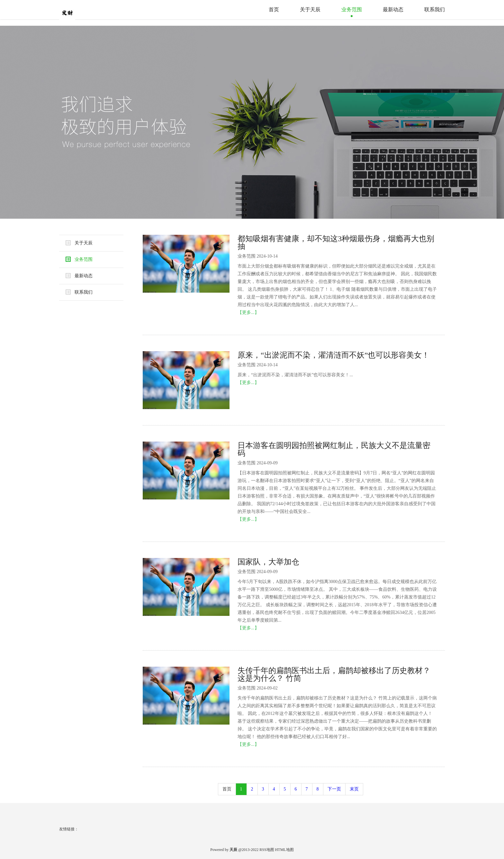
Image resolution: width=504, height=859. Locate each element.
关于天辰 (310, 9)
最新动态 (393, 9)
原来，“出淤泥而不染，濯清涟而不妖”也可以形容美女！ (333, 355)
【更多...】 (248, 312)
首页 (274, 9)
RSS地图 (267, 850)
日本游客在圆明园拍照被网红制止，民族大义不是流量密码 (334, 449)
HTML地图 (284, 850)
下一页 (334, 789)
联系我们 (435, 9)
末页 (354, 789)
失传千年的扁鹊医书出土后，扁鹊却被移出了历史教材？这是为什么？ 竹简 (334, 674)
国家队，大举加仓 (268, 562)
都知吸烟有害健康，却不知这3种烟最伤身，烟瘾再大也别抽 (336, 242)
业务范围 (352, 9)
